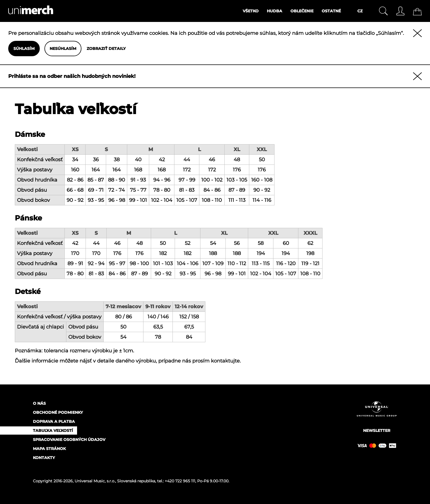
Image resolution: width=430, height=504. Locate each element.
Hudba (275, 11)
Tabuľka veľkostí (53, 431)
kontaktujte (225, 361)
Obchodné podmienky (58, 412)
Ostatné (331, 11)
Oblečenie (302, 11)
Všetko (251, 11)
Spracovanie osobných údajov (69, 440)
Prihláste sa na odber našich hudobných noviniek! (72, 76)
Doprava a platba (54, 421)
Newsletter (377, 431)
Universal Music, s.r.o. (95, 481)
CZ (360, 11)
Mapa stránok (49, 449)
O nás (39, 403)
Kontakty (44, 458)
